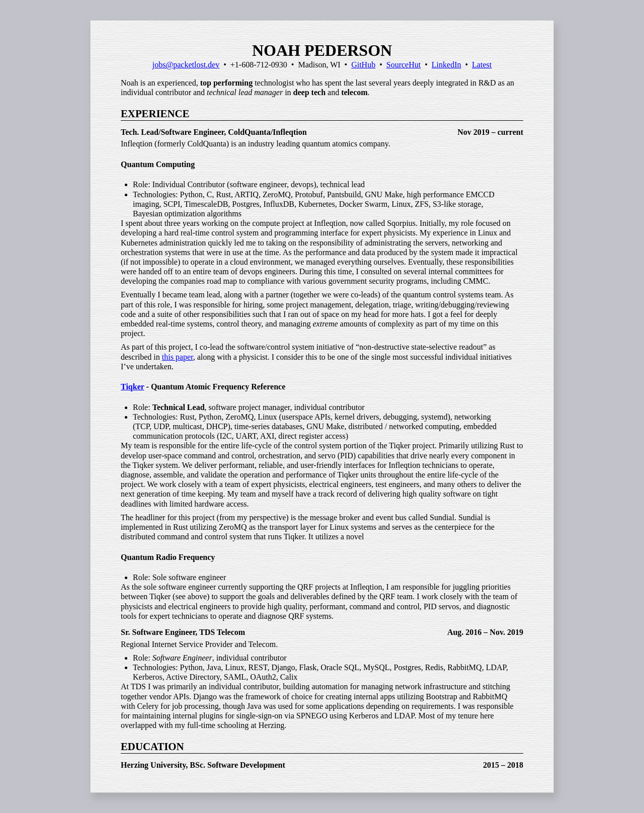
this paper (178, 357)
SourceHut (404, 65)
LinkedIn (447, 65)
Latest (482, 65)
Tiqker (133, 387)
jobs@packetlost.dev (186, 65)
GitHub (363, 65)
